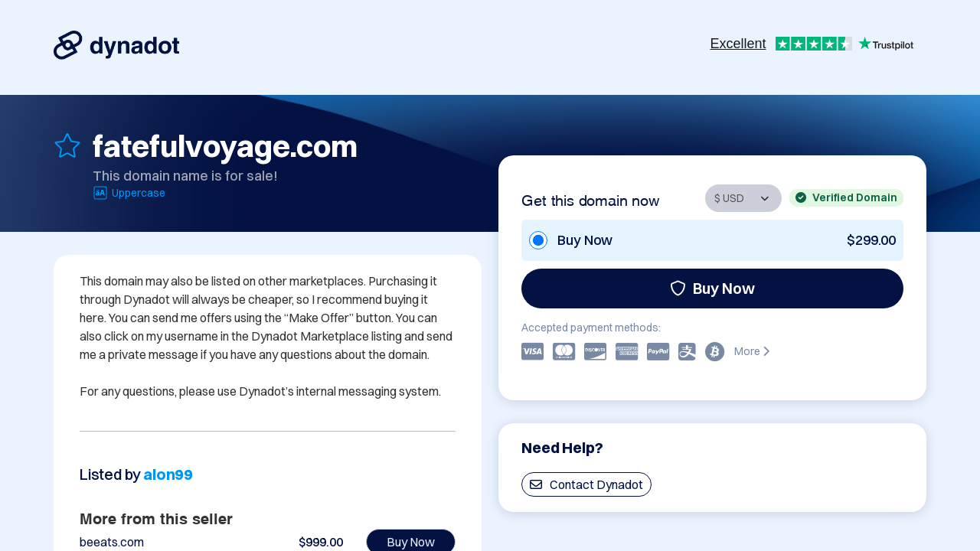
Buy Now (712, 288)
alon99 (168, 474)
